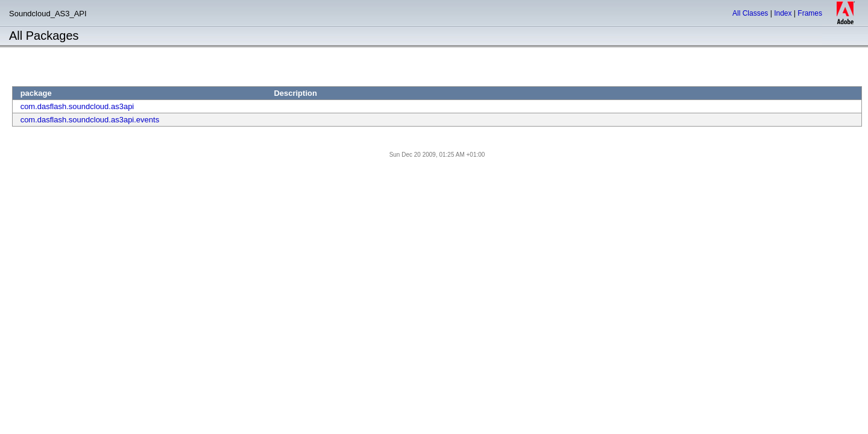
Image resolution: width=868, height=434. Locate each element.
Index (783, 13)
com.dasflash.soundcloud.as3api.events (90, 120)
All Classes (750, 13)
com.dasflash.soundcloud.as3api (77, 106)
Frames (810, 13)
